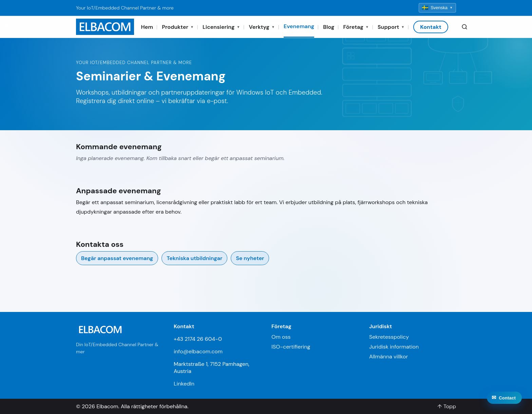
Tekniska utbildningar (194, 258)
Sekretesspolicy (389, 337)
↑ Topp (447, 406)
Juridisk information (394, 347)
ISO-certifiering (291, 347)
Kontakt (431, 27)
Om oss (281, 337)
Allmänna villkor (388, 357)
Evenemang (299, 26)
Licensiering (221, 27)
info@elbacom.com (198, 351)
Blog (329, 27)
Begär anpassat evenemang (117, 258)
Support (391, 27)
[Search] (464, 27)
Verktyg (262, 27)
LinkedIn (184, 384)
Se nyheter (250, 258)
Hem (147, 27)
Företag (356, 27)
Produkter (178, 27)
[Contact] (504, 403)
